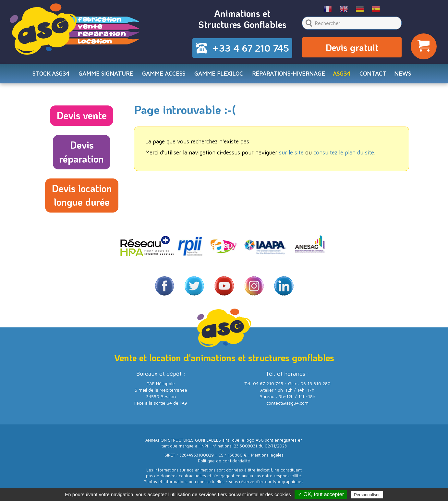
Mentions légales (267, 455)
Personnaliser (367, 495)
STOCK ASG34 (51, 73)
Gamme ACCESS (164, 73)
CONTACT (373, 73)
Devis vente (82, 115)
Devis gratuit (352, 47)
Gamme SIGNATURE (106, 73)
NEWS (403, 73)
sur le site (291, 153)
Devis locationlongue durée (82, 195)
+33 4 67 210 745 (251, 48)
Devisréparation (82, 152)
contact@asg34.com (287, 403)
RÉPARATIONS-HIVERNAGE (289, 73)
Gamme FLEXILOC (219, 73)
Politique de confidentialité (224, 461)
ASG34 (342, 73)
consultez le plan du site (344, 153)
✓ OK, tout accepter (321, 494)
